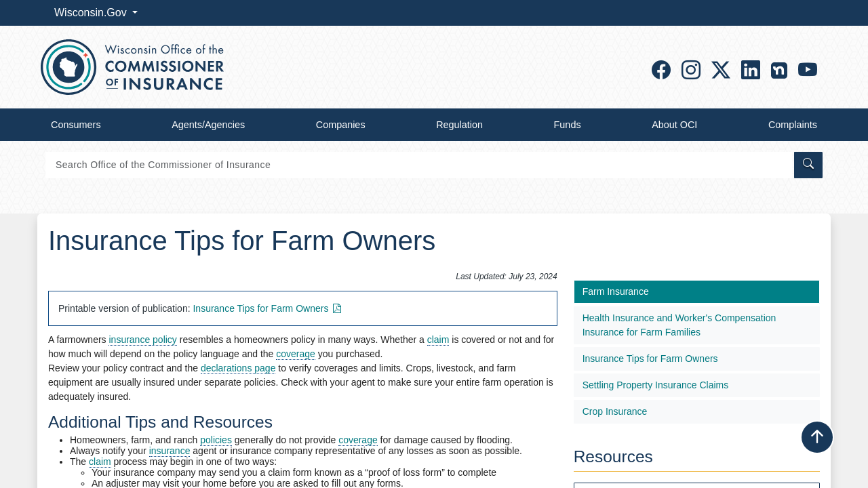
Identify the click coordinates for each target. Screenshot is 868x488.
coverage (296, 354)
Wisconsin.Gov (92, 13)
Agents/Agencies (208, 125)
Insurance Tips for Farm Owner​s (650, 359)
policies (216, 440)
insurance (129, 340)
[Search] (419, 165)
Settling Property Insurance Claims (656, 385)
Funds (568, 125)
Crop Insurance (615, 411)
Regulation (459, 125)
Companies (341, 125)
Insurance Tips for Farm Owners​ (268, 308)
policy (163, 340)
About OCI (674, 125)
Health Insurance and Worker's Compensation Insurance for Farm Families (679, 325)
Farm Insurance (616, 291)
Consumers (76, 125)
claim (438, 340)
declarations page (238, 368)
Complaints (793, 125)
